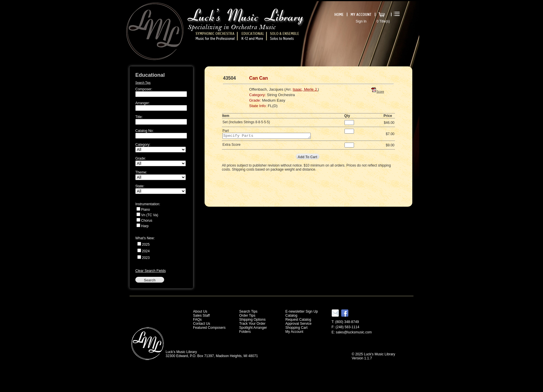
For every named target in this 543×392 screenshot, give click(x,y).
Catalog (291, 316)
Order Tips (247, 316)
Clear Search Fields (150, 271)
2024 (146, 251)
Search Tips (143, 83)
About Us (200, 311)
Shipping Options (252, 320)
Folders (245, 332)
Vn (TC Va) (150, 215)
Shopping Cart (296, 328)
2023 (146, 258)
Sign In (361, 21)
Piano (146, 210)
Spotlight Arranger (253, 328)
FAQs (197, 320)
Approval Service (298, 324)
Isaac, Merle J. (305, 89)
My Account (294, 332)
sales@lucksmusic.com (354, 332)
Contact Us (202, 324)
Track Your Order (252, 324)
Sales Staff (201, 316)
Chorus (147, 221)
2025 (146, 244)
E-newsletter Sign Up (302, 311)
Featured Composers (209, 328)
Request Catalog (298, 320)
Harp (145, 226)
